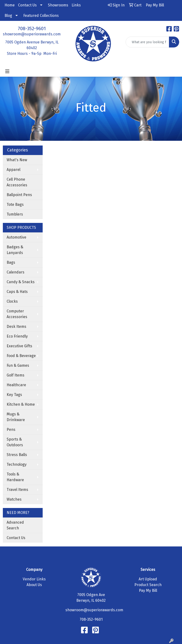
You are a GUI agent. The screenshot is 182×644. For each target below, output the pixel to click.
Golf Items (16, 375)
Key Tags (14, 395)
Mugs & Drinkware (16, 417)
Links (76, 5)
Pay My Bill (148, 590)
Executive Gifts (19, 346)
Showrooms (58, 5)
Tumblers (15, 214)
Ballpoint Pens (19, 195)
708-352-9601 (32, 28)
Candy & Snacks (21, 282)
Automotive (16, 237)
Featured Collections (41, 16)
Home (10, 5)
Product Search (148, 585)
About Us (34, 585)
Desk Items (16, 327)
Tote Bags (15, 204)
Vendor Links (34, 579)
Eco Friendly (17, 336)
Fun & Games (18, 365)
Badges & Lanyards (15, 250)
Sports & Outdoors (15, 442)
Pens (11, 430)
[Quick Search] (147, 42)
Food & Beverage (21, 356)
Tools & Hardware (15, 477)
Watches (14, 499)
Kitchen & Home (21, 404)
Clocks (12, 301)
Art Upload (148, 579)
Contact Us (27, 5)
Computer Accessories (17, 314)
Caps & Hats (17, 292)
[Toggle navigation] (7, 71)
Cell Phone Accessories (17, 182)
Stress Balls (17, 455)
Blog (8, 16)
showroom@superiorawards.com (32, 34)
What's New (17, 160)
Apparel (14, 170)
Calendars (16, 272)
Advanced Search (15, 525)
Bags (11, 262)
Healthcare (16, 385)
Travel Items (17, 490)
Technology (17, 464)
